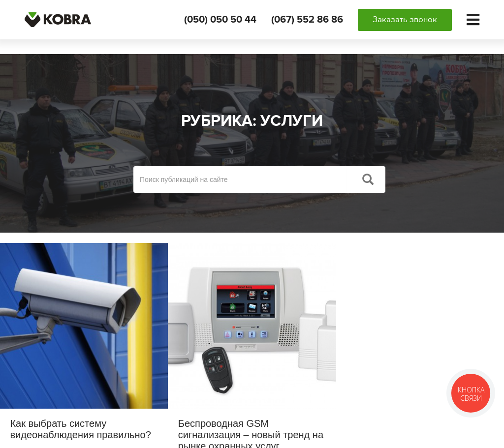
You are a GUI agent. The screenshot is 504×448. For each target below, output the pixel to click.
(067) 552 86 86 (307, 20)
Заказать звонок (405, 20)
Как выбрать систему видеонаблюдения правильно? (80, 429)
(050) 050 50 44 (220, 20)
